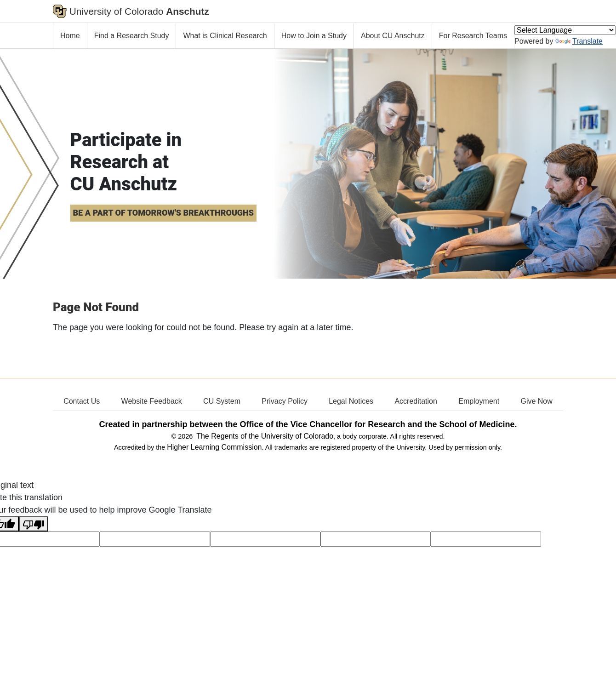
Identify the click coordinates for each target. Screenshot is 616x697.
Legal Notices (351, 401)
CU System (222, 401)
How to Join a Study (314, 36)
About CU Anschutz (393, 36)
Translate (579, 41)
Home (70, 36)
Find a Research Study (132, 36)
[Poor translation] (34, 524)
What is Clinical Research (225, 36)
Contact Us (82, 401)
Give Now (536, 401)
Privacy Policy (285, 401)
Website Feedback (152, 401)
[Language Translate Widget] (565, 30)
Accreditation (416, 401)
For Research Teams (473, 36)
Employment (479, 401)
